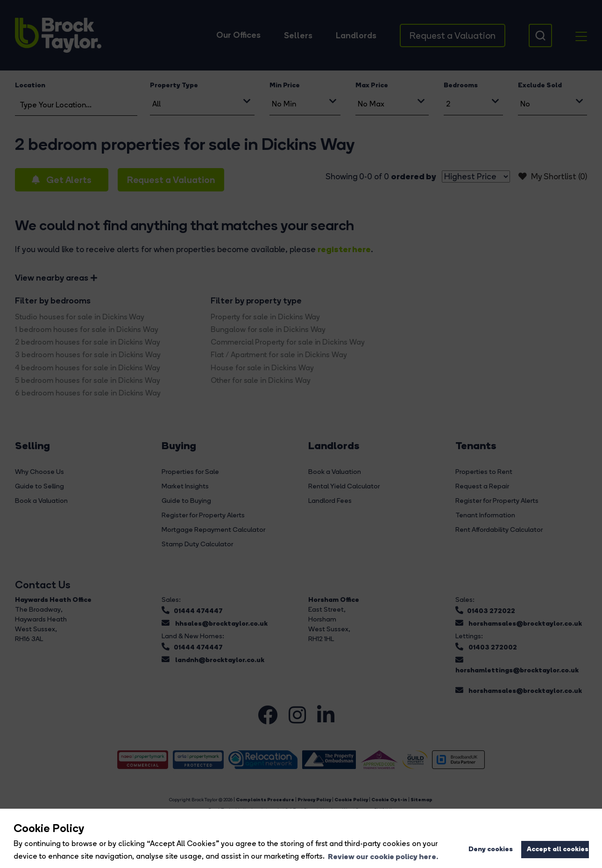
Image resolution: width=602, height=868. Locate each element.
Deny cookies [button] (491, 849)
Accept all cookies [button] (558, 849)
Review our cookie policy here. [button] (383, 856)
